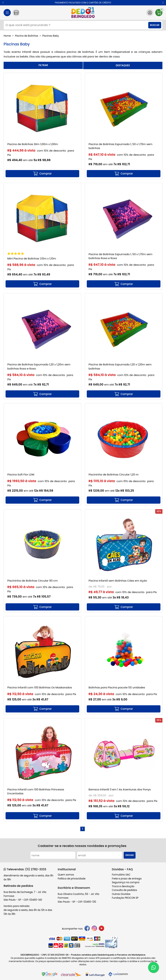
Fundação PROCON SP (125, 898)
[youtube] (101, 929)
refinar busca (43, 65)
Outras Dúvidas (121, 894)
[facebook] (87, 929)
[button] (3, 3)
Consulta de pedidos (124, 890)
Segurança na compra (126, 882)
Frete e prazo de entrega (127, 879)
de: (91, 587)
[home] (83, 13)
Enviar (130, 855)
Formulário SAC (121, 875)
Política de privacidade (72, 879)
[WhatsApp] (153, 967)
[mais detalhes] (42, 174)
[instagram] (94, 929)
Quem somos (66, 875)
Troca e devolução (123, 886)
